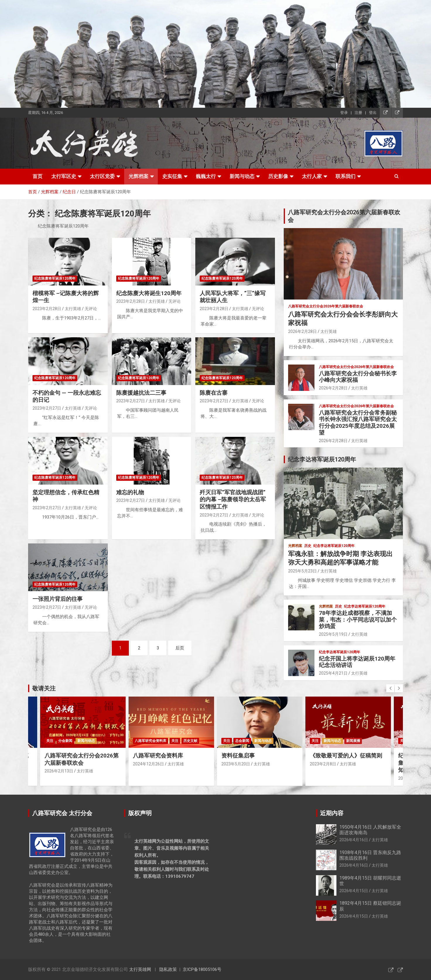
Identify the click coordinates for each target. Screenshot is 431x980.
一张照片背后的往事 (58, 599)
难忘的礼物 (130, 492)
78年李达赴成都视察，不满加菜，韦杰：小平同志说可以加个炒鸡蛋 (358, 620)
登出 (373, 113)
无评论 (91, 309)
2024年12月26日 (148, 764)
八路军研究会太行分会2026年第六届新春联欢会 (326, 306)
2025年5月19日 (333, 634)
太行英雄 (73, 309)
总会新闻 (242, 741)
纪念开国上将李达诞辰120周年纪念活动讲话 (357, 662)
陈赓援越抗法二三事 (141, 393)
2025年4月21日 (333, 673)
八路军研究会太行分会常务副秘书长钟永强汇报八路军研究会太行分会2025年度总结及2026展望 (358, 423)
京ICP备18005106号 (202, 969)
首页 (37, 176)
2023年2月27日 (47, 408)
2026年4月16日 (354, 840)
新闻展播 (353, 741)
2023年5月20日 (236, 764)
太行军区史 (64, 176)
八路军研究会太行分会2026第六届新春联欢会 (82, 759)
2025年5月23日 (302, 571)
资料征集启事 (238, 756)
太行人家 (312, 176)
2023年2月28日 (47, 309)
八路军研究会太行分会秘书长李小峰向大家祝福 (358, 377)
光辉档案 (138, 176)
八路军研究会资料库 (150, 741)
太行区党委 (102, 176)
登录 (344, 113)
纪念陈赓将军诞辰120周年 (55, 278)
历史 (308, 546)
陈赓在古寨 (214, 393)
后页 (180, 648)
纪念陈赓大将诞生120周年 (149, 293)
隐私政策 (168, 969)
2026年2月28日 (302, 331)
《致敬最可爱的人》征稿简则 (346, 756)
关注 (50, 741)
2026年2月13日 (59, 771)
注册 (358, 113)
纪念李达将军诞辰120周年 (334, 546)
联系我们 (346, 176)
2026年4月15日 (354, 891)
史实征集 (172, 176)
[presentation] (390, 688)
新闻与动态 (242, 176)
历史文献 (190, 741)
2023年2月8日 (323, 764)
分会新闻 (65, 741)
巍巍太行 (206, 176)
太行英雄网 (140, 969)
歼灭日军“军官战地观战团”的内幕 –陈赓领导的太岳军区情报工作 (233, 500)
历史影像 (278, 176)
